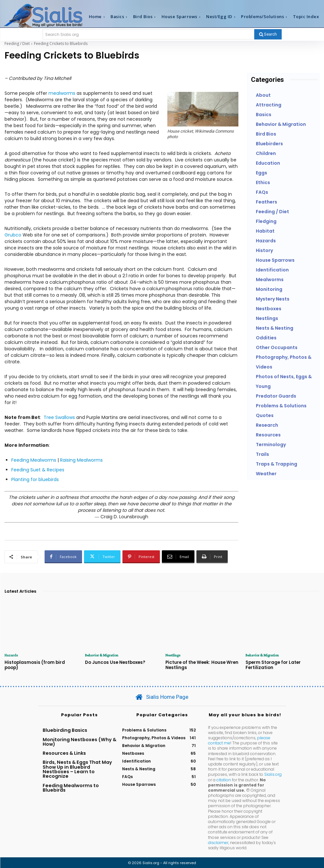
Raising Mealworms (81, 460)
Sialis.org (273, 774)
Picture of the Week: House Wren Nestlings (201, 665)
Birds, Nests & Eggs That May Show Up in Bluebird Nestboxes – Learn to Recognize (77, 769)
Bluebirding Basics (65, 730)
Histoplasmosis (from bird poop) (41, 662)
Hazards (11, 655)
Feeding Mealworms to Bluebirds (71, 787)
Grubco (13, 235)
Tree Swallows (59, 417)
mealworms (62, 93)
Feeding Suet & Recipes (38, 470)
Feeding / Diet (17, 44)
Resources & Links (64, 753)
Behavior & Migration (101, 655)
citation (224, 779)
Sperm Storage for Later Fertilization (273, 665)
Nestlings (172, 655)
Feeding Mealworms (34, 460)
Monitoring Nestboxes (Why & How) (79, 741)
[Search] (268, 34)
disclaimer (218, 842)
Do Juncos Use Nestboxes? (114, 662)
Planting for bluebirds (35, 479)
